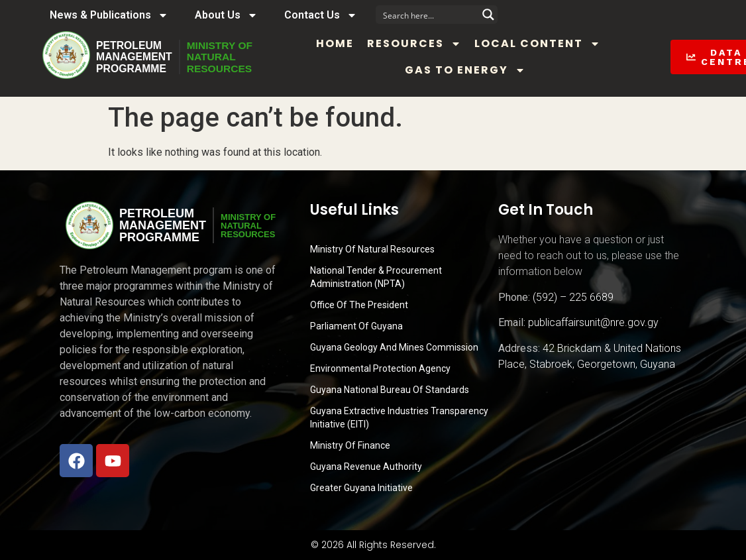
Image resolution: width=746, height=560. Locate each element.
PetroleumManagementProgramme (134, 57)
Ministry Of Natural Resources (372, 249)
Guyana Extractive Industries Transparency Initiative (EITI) (399, 418)
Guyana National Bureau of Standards (390, 390)
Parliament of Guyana (356, 326)
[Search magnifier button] (488, 15)
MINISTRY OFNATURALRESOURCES (221, 57)
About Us (226, 15)
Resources (417, 44)
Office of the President (359, 305)
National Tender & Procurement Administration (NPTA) (376, 277)
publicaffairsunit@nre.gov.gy (593, 322)
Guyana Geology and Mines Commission (394, 347)
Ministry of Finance (350, 445)
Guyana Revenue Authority (366, 467)
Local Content (541, 44)
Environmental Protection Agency (380, 368)
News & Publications (109, 15)
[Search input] (428, 15)
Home (338, 43)
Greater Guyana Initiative (361, 488)
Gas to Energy (468, 70)
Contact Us (321, 15)
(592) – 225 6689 (573, 297)
